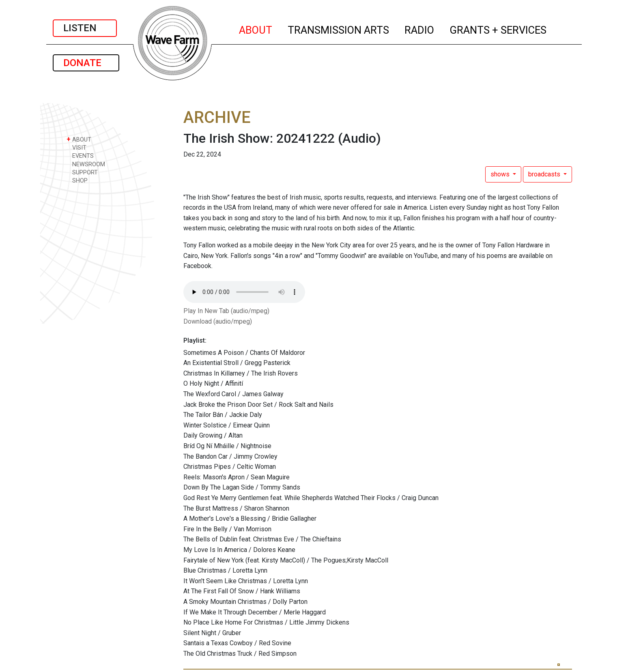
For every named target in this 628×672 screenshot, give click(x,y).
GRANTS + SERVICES (498, 29)
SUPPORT (82, 172)
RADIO (420, 29)
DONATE (86, 63)
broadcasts (545, 174)
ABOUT (256, 29)
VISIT (76, 147)
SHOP (77, 180)
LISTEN (85, 28)
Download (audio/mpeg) (218, 321)
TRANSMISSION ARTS (339, 29)
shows (501, 174)
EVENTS (80, 156)
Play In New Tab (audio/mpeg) (226, 311)
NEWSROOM (86, 164)
